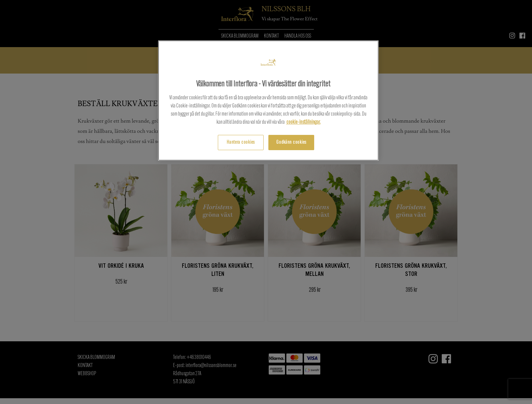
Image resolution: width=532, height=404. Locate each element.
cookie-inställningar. (303, 122)
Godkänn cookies (291, 143)
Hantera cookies (241, 143)
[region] (268, 100)
